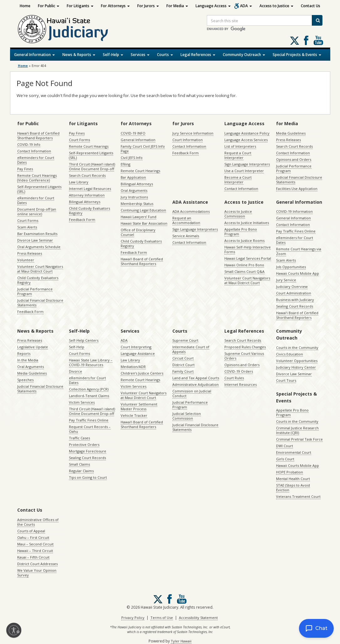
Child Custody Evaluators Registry (38, 280)
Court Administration (294, 293)
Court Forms (28, 220)
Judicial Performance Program (35, 291)
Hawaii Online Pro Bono (244, 265)
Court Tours (286, 380)
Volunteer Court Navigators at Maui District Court (40, 269)
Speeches (25, 380)
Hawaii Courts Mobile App (298, 273)
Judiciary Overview (292, 286)
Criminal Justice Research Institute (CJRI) (297, 430)
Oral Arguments (134, 190)
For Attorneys (115, 6)
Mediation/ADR (133, 367)
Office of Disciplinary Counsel (138, 232)
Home (25, 6)
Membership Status (137, 204)
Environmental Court (294, 452)
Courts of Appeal (31, 531)
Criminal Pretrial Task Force (299, 439)
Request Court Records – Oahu (90, 429)
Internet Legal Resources (90, 189)
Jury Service (286, 280)
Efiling (126, 164)
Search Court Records (87, 175)
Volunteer (26, 260)
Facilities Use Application (297, 189)
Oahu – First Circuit (33, 537)
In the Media (28, 360)
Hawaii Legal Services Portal (248, 258)
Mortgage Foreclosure (88, 451)
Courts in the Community (297, 348)
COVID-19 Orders (239, 371)
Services (140, 55)
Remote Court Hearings (89, 146)
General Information (34, 55)
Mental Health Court (293, 479)
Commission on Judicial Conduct (192, 393)
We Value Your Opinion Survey (37, 573)
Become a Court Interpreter (238, 180)
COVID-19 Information (294, 211)
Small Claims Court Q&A (244, 271)
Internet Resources (241, 384)
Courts (165, 55)
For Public (49, 6)
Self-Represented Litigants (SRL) (39, 189)
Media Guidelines (291, 133)
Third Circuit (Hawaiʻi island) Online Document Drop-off (92, 166)
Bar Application (133, 177)
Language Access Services (246, 140)
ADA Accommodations (191, 211)
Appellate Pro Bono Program (241, 232)
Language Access (213, 6)
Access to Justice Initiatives (247, 223)
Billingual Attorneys (137, 184)
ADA (246, 6)
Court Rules (234, 378)
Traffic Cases (79, 438)
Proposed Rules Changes (245, 347)
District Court (183, 365)
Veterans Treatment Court (298, 496)
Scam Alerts (27, 227)
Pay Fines (25, 169)
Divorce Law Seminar (35, 240)
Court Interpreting (136, 347)
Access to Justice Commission (238, 214)
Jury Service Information (193, 133)
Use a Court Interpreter (244, 171)
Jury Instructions (134, 197)
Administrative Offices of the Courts (38, 522)
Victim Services (82, 402)
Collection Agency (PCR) (89, 389)
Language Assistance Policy (247, 133)
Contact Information (34, 151)
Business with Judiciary (295, 300)
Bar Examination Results (37, 234)
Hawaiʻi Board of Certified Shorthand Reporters (38, 135)
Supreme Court (185, 340)
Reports (24, 353)
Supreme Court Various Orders (244, 356)
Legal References (198, 55)
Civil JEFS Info (132, 158)
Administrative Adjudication (196, 384)
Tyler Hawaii (181, 641)
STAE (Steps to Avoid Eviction (293, 488)
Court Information (188, 140)
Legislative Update (33, 347)
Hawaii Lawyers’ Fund (139, 217)
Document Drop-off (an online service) (37, 212)
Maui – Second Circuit (35, 544)
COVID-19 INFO (133, 133)
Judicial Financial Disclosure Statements (40, 303)
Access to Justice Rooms (244, 240)
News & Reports (79, 55)
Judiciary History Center (296, 367)
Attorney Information (87, 195)
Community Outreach (244, 55)
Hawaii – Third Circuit (35, 551)
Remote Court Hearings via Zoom (299, 251)
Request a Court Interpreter (238, 155)
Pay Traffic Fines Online (296, 231)
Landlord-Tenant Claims (89, 396)
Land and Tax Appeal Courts (196, 378)
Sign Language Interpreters (247, 164)
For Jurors (148, 6)
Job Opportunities (291, 267)
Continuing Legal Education (143, 210)
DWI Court (285, 446)
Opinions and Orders (294, 159)
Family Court (183, 371)
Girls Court (285, 459)
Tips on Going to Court (88, 477)
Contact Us (311, 6)
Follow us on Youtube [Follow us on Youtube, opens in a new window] (318, 40)
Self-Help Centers (84, 340)
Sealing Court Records (295, 306)
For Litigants (80, 6)
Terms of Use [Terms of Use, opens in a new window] (162, 618)
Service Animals (186, 236)
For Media (177, 6)
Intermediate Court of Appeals (191, 349)
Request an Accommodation (186, 220)
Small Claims (79, 464)
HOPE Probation (290, 472)
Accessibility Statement (198, 618)
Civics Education (290, 354)
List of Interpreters (240, 146)
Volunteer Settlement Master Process (139, 406)
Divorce (76, 371)
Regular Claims (81, 471)
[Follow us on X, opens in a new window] (295, 41)
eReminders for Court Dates (36, 160)
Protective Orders (84, 445)
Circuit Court (183, 358)
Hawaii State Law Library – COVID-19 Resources (91, 362)
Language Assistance (138, 353)
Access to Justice (276, 6)
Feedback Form (30, 312)
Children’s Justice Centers (142, 373)
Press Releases (30, 253)
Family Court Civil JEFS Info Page (143, 149)
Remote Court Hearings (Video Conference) (37, 178)
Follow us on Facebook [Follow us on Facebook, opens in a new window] (306, 40)
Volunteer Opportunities (297, 361)
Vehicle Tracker (134, 415)
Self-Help (113, 55)
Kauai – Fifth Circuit (33, 557)
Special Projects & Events (297, 55)
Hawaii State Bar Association (144, 223)
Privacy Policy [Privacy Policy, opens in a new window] (133, 618)
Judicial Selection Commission (187, 416)
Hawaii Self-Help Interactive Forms (248, 249)
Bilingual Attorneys (85, 202)
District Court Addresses (37, 564)
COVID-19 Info (29, 144)
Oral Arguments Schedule (39, 247)
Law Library (79, 182)
